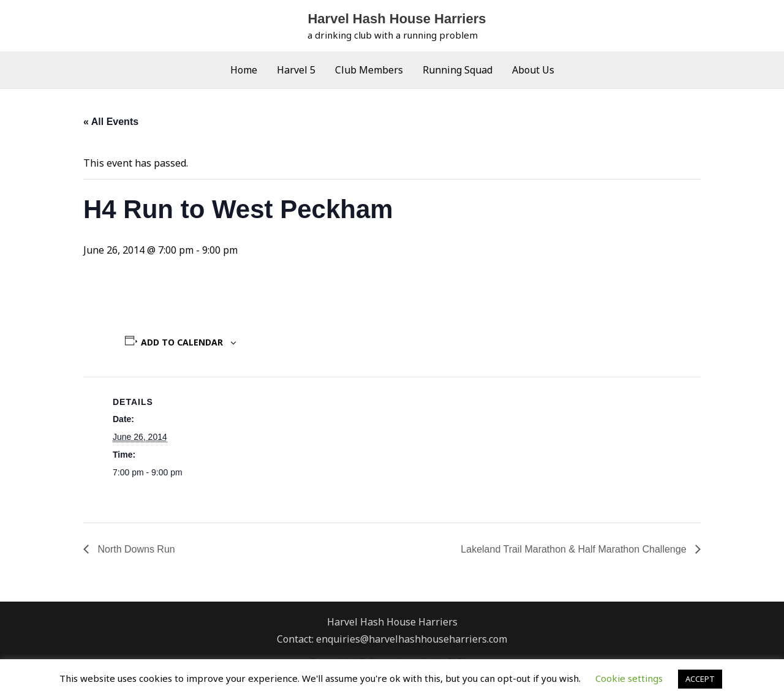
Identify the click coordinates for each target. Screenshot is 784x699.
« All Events (111, 122)
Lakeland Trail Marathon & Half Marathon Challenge (575, 549)
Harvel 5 (296, 70)
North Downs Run (135, 549)
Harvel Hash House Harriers (397, 19)
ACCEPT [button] (700, 679)
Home (244, 70)
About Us (533, 70)
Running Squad (458, 70)
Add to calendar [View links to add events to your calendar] (182, 342)
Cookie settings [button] (629, 678)
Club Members (369, 70)
